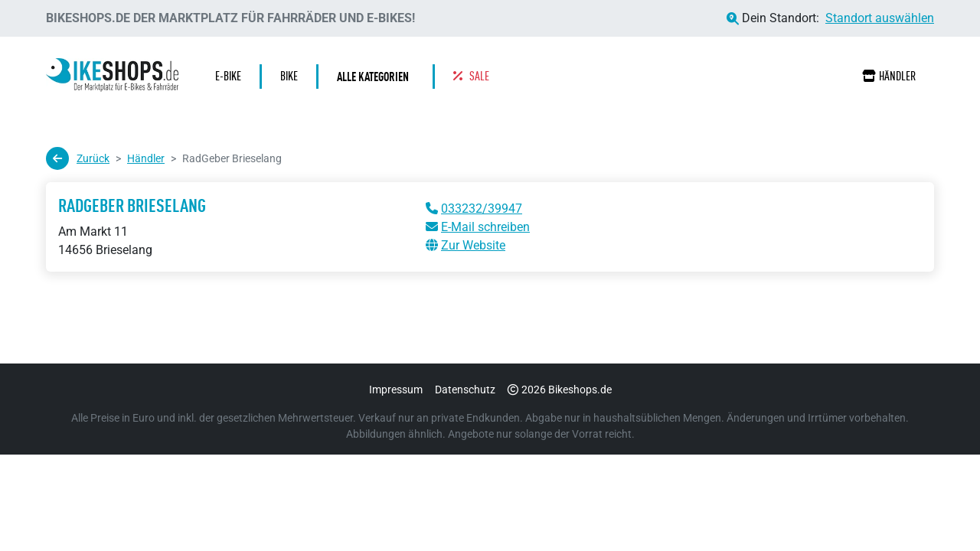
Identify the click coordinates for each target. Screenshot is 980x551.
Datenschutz (465, 390)
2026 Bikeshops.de (560, 390)
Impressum (396, 390)
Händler (889, 76)
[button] (377, 77)
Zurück (78, 158)
